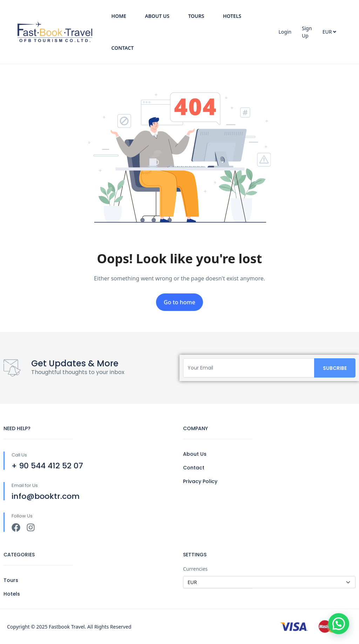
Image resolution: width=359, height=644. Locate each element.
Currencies (195, 569)
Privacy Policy (200, 481)
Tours (196, 16)
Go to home (179, 302)
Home (119, 16)
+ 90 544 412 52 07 (47, 466)
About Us (157, 16)
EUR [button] (329, 32)
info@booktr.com (46, 496)
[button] (339, 624)
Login (285, 32)
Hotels (232, 16)
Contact (123, 48)
